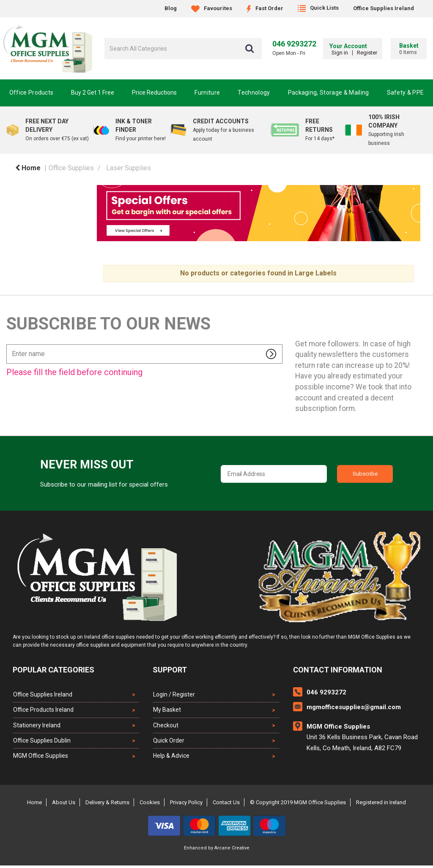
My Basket (167, 710)
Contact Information (338, 670)
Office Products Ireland (43, 710)
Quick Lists (318, 8)
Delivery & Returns (107, 805)
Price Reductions (154, 93)
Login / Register (174, 694)
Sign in (338, 53)
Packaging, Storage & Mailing (329, 93)
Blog (171, 8)
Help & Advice (171, 758)
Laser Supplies (129, 168)
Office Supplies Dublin (41, 742)
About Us (64, 805)
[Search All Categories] (183, 49)
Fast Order (265, 8)
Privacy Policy (186, 805)
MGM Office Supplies (40, 758)
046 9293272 (294, 44)
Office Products (32, 93)
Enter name (9, 344)
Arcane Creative (232, 850)
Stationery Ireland (36, 727)
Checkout (165, 727)
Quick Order (168, 742)
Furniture (207, 93)
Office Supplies (71, 168)
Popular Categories (53, 670)
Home (28, 168)
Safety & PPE (406, 93)
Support (170, 670)
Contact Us (226, 805)
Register (365, 53)
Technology (254, 93)
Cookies (150, 805)
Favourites (212, 8)
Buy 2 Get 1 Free (93, 93)
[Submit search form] (249, 49)
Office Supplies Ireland (384, 8)
